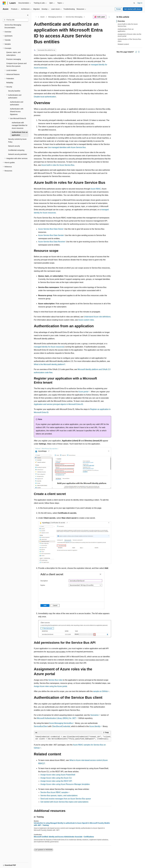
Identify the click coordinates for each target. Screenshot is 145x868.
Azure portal (83, 392)
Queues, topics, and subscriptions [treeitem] (13, 54)
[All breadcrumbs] (36, 17)
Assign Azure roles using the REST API (56, 781)
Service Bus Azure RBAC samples (54, 792)
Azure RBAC (96, 189)
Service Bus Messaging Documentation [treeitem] (13, 26)
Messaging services (55, 17)
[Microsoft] (4, 3)
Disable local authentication (45, 97)
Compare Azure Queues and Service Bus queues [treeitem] (16, 65)
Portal (118, 9)
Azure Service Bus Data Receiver (52, 242)
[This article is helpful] (136, 52)
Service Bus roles (55, 680)
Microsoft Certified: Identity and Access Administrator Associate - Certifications (64, 837)
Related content (123, 44)
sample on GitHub (100, 691)
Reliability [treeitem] (10, 83)
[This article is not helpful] (139, 52)
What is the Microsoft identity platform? (50, 364)
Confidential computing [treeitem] (16, 150)
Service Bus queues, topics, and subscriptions (59, 796)
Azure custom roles (86, 320)
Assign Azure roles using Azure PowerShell (58, 775)
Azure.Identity (95, 726)
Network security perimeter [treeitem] (18, 154)
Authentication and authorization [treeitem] (17, 103)
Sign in (140, 3)
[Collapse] (28, 15)
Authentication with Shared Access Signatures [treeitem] (17, 112)
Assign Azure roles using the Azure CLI (56, 778)
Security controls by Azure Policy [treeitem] (17, 141)
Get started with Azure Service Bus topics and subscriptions (64, 802)
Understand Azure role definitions (97, 317)
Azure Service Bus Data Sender (51, 235)
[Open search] (134, 3)
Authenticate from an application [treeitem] (20, 134)
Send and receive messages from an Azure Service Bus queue (66, 799)
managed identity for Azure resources (49, 347)
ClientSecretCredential (61, 726)
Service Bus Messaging (74, 17)
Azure (43, 17)
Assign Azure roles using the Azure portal (50, 686)
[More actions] (109, 17)
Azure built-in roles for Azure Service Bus (58, 165)
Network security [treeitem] (14, 146)
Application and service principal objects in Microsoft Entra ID (58, 404)
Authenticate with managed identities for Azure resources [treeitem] (20, 125)
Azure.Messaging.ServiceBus (61, 723)
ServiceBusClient (41, 726)
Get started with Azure (133, 9)
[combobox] (16, 20)
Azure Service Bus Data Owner (51, 229)
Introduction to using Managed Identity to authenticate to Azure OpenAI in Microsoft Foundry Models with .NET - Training (72, 824)
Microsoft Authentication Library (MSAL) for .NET (57, 718)
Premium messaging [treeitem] (14, 59)
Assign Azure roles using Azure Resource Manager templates (65, 784)
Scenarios (94, 715)
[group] (72, 738)
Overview (121, 21)
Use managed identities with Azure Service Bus (67, 147)
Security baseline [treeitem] (14, 91)
